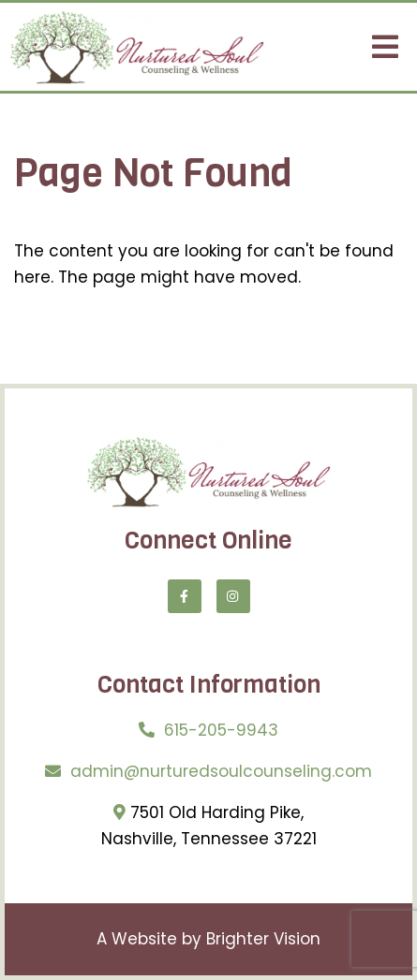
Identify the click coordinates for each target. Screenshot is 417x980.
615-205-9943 (221, 730)
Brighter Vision (263, 939)
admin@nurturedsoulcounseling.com (221, 771)
